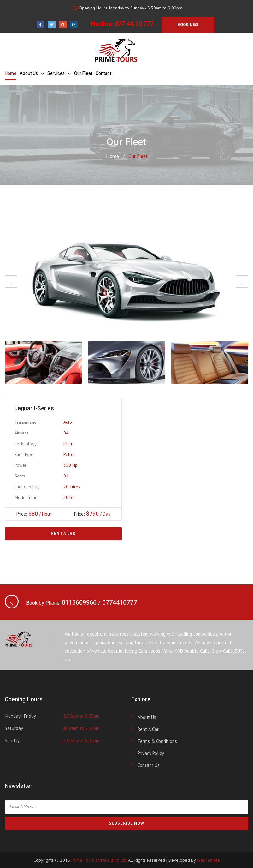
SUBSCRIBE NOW (126, 823)
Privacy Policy (151, 753)
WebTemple (208, 860)
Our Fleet (83, 73)
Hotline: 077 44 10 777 (123, 24)
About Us (29, 73)
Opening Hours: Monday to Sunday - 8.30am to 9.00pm (127, 8)
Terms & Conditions (157, 741)
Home (11, 73)
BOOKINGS (188, 24)
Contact (103, 73)
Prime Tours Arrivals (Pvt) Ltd (99, 860)
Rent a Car (63, 533)
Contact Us (149, 765)
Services (56, 73)
